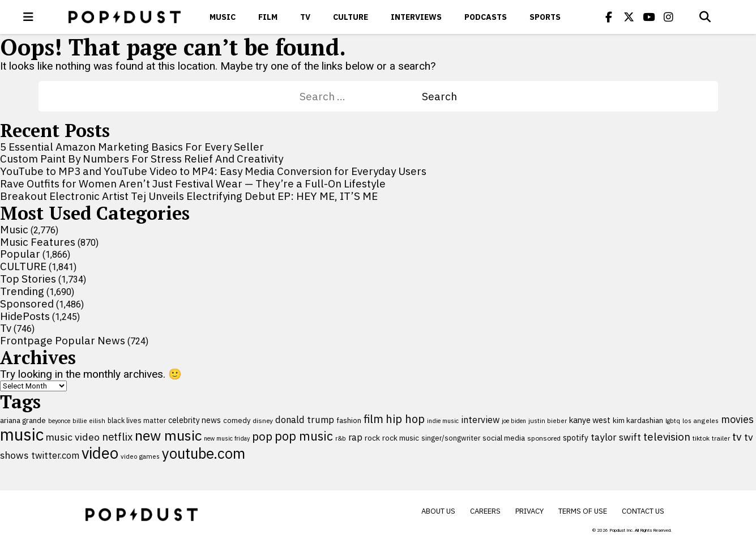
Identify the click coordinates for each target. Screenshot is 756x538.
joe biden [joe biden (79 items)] (514, 421)
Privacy (529, 511)
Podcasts (486, 17)
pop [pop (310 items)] (262, 436)
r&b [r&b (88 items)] (341, 438)
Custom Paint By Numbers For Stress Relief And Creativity (142, 159)
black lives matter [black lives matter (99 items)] (137, 420)
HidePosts (25, 316)
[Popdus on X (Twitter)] (629, 17)
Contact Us (643, 511)
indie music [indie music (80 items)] (443, 421)
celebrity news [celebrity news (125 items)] (195, 420)
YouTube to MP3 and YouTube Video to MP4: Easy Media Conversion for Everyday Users (213, 171)
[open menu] (28, 17)
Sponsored (27, 304)
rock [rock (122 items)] (372, 438)
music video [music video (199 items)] (73, 437)
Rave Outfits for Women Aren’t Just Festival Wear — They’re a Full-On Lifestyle (193, 183)
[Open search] (705, 17)
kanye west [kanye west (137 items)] (590, 420)
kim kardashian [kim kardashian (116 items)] (638, 420)
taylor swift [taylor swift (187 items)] (616, 437)
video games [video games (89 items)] (140, 456)
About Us (438, 511)
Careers (485, 511)
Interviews (416, 17)
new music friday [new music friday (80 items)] (227, 438)
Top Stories (28, 279)
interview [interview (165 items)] (480, 419)
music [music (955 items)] (22, 434)
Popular (20, 254)
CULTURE (351, 17)
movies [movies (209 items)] (737, 419)
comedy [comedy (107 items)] (237, 420)
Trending (22, 291)
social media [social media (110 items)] (504, 438)
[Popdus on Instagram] (668, 17)
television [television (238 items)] (667, 437)
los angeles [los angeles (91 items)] (701, 420)
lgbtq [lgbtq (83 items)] (673, 421)
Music (223, 17)
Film (268, 17)
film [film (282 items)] (373, 419)
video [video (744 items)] (100, 453)
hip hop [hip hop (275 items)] (405, 419)
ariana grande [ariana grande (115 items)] (23, 420)
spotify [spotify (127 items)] (576, 437)
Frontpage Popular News (63, 340)
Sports (545, 17)
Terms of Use (583, 511)
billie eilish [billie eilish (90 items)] (89, 420)
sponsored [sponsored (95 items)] (544, 438)
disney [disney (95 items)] (263, 420)
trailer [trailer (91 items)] (721, 438)
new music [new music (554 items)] (168, 435)
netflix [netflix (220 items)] (117, 437)
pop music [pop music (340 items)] (304, 436)
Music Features (38, 242)
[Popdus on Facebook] (609, 17)
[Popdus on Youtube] (648, 17)
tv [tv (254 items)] (737, 436)
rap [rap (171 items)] (355, 437)
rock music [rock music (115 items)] (401, 438)
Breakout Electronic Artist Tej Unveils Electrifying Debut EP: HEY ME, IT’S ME (189, 196)
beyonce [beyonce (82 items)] (59, 421)
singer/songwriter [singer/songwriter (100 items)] (451, 438)
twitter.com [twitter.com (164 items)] (55, 455)
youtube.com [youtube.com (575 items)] (204, 453)
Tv (305, 17)
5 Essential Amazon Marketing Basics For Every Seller (132, 147)
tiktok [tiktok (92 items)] (701, 438)
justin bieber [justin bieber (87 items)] (548, 420)
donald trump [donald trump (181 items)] (305, 420)
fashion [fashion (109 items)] (349, 420)
